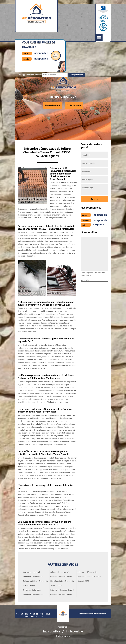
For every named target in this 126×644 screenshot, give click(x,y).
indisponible (41, 53)
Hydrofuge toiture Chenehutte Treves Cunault (62, 583)
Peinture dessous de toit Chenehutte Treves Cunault (61, 574)
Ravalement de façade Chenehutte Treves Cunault (34, 574)
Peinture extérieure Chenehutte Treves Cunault (36, 583)
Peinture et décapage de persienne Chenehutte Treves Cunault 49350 (89, 577)
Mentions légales (34, 616)
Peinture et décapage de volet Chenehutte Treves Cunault (62, 592)
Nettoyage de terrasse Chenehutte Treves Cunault (34, 592)
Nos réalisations (53, 105)
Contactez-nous (74, 105)
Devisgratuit (56, 55)
